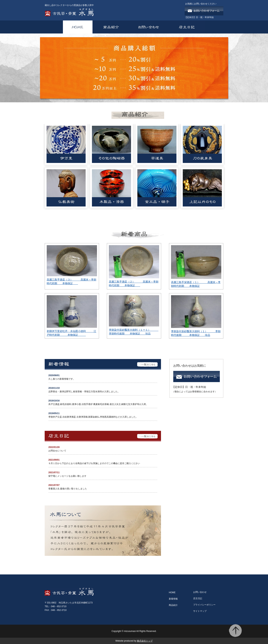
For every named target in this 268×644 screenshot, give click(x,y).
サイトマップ (200, 611)
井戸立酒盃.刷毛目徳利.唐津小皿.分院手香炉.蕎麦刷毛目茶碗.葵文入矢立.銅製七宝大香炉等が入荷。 (98, 404)
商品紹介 (173, 605)
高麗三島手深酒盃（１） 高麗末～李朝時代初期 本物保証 (196, 284)
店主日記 (198, 598)
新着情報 (173, 599)
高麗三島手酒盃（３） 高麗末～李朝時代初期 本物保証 (71, 281)
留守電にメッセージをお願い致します (67, 476)
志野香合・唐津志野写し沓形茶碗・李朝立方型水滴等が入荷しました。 (84, 392)
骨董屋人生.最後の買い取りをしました (71, 489)
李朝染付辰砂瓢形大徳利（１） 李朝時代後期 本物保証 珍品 (196, 333)
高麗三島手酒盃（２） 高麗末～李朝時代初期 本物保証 (134, 283)
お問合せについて (57, 451)
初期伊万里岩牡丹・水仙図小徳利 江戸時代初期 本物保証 (71, 333)
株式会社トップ (145, 641)
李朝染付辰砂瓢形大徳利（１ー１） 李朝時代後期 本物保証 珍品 (134, 332)
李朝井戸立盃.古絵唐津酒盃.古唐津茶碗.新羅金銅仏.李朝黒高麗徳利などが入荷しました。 (95, 417)
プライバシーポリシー (204, 605)
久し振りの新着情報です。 (62, 379)
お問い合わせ (200, 592)
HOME (172, 592)
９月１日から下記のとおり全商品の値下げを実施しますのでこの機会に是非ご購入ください (94, 463)
